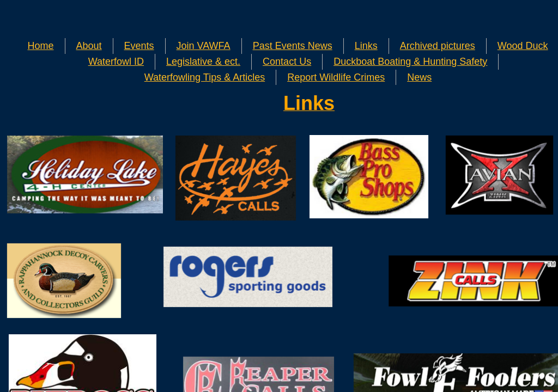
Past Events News (293, 46)
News (419, 77)
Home (41, 46)
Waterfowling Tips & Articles (205, 77)
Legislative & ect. (203, 62)
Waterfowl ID (116, 62)
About (89, 46)
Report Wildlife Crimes (336, 77)
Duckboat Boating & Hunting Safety (410, 62)
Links (366, 46)
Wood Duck (523, 46)
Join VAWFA (204, 46)
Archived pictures (438, 46)
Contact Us (287, 62)
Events (139, 46)
